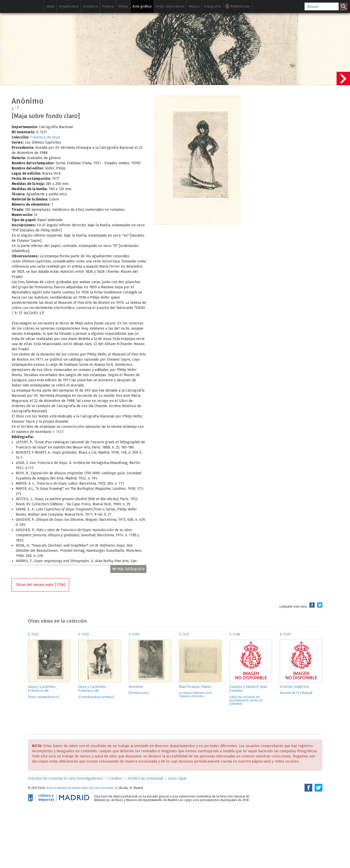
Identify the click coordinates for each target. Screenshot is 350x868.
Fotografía (212, 6)
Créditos (115, 778)
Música (194, 6)
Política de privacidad (145, 778)
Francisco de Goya (45, 137)
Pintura (108, 6)
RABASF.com (238, 6)
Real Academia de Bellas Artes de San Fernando (80, 788)
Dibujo (123, 6)
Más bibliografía (128, 569)
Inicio (50, 6)
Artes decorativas (170, 6)
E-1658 (58, 432)
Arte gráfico (142, 6)
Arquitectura (69, 6)
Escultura (90, 6)
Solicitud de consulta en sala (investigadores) (65, 778)
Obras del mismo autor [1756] (40, 585)
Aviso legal (177, 778)
